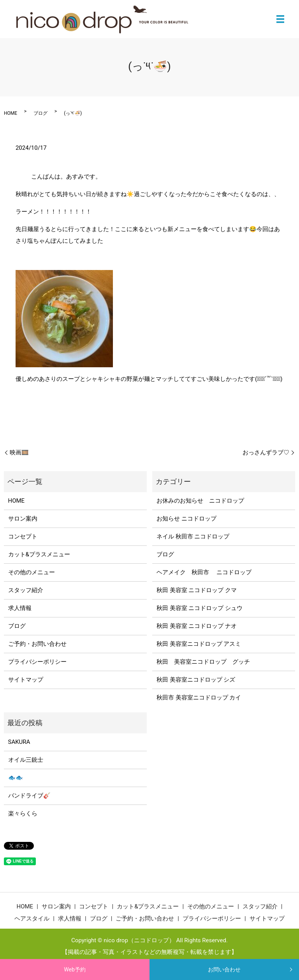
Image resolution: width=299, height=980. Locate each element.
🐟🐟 (16, 778)
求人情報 (20, 608)
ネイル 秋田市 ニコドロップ (193, 536)
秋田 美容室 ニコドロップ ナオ (197, 626)
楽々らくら (23, 813)
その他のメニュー (32, 572)
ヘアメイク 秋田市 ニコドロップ (204, 572)
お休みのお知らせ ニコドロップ (203, 501)
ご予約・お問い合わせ (37, 644)
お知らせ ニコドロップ (186, 519)
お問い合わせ (224, 969)
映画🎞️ (19, 452)
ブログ (40, 113)
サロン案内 (23, 519)
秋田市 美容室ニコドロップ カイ (199, 698)
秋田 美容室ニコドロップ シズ (196, 680)
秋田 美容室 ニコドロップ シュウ (200, 608)
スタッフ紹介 (26, 590)
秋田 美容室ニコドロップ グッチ (203, 662)
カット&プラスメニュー (39, 554)
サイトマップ (26, 680)
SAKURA (19, 742)
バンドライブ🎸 (29, 796)
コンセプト (23, 536)
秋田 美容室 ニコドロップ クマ (197, 590)
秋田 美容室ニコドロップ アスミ (199, 644)
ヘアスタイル (32, 919)
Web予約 (75, 969)
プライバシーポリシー (37, 662)
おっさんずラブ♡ (266, 452)
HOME (11, 113)
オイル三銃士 (26, 760)
